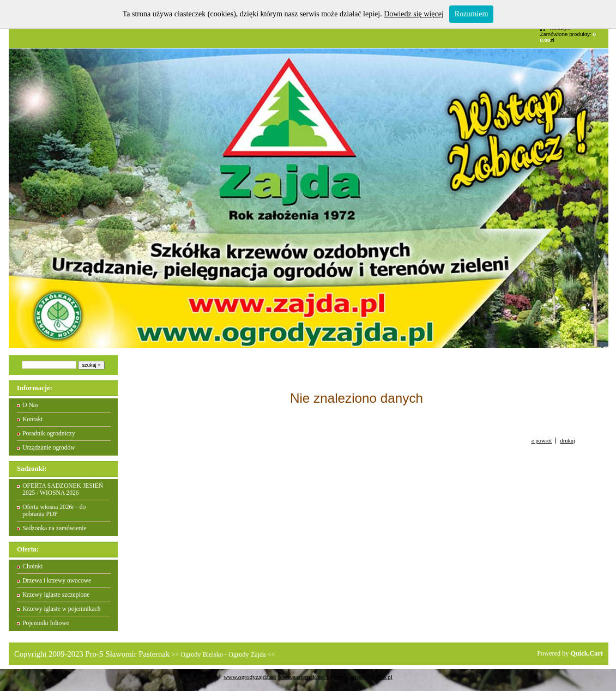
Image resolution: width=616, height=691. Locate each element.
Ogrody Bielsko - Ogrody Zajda (223, 654)
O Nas (30, 405)
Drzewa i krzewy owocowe (57, 581)
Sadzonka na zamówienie (54, 528)
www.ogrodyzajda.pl (249, 677)
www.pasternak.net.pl (305, 677)
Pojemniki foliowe (46, 623)
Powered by (570, 653)
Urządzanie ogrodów (49, 448)
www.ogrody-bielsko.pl (363, 677)
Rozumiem (471, 14)
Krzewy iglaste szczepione (56, 595)
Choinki (32, 566)
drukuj (567, 441)
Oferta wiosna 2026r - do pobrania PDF (54, 511)
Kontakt (32, 419)
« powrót (541, 441)
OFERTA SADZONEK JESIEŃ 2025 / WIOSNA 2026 (63, 489)
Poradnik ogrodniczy (49, 434)
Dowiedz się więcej (414, 14)
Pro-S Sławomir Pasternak (127, 654)
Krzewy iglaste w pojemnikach (61, 609)
